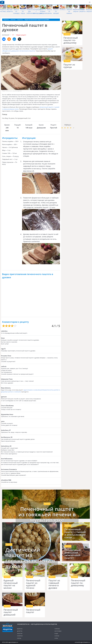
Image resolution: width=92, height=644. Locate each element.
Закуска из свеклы (49, 11)
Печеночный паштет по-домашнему (71, 40)
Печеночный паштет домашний (11, 612)
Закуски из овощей (56, 11)
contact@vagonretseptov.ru (82, 642)
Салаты (57, 636)
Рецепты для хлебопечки (31, 11)
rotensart (6, 35)
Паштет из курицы (69, 66)
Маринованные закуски (78, 10)
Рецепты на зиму (3, 10)
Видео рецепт (21, 35)
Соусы (19, 638)
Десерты (20, 631)
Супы (56, 638)
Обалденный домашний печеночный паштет (73, 554)
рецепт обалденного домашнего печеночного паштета (27, 50)
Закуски (20, 634)
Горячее (57, 629)
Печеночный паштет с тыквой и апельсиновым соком (75, 533)
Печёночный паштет (33, 611)
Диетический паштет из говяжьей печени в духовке (30, 558)
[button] (90, 2)
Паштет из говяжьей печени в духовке (54, 584)
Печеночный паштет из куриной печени (33, 584)
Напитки (20, 636)
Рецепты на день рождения (43, 11)
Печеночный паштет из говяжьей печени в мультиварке (47, 514)
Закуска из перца (23, 11)
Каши (56, 634)
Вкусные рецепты (10, 10)
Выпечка (20, 629)
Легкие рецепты (82, 10)
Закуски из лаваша (69, 11)
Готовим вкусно (8, 628)
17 (13, 35)
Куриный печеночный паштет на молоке (11, 584)
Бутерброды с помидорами (38, 11)
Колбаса (63, 9)
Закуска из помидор (16, 11)
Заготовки (58, 631)
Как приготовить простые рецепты (2, 2)
